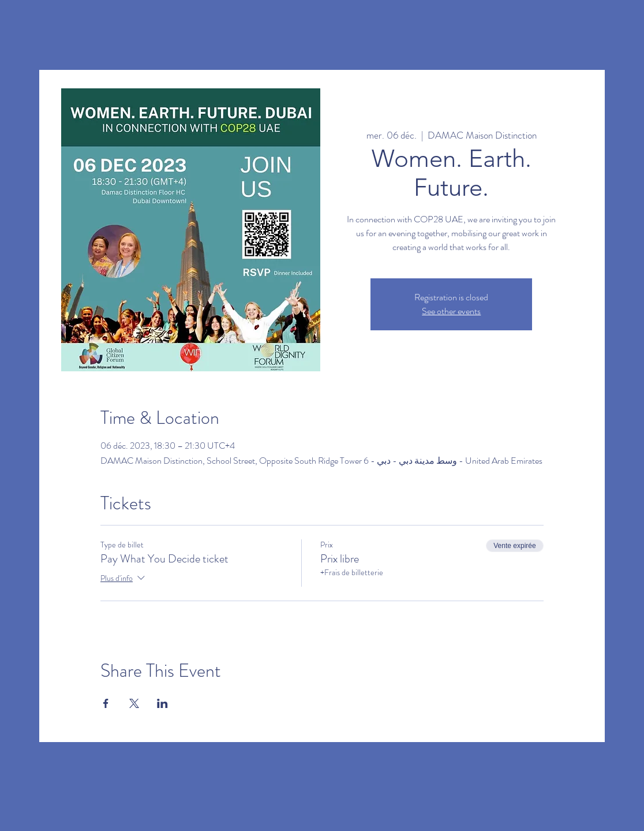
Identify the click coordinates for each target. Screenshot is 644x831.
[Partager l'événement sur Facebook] (106, 703)
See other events (451, 311)
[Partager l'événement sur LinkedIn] (162, 703)
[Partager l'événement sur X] (134, 703)
